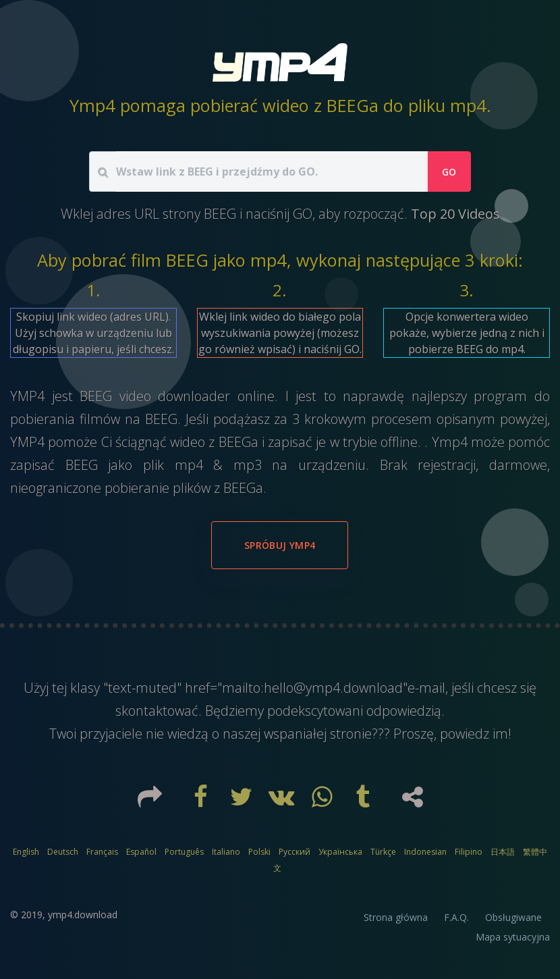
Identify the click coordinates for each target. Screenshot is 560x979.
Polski (259, 852)
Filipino (469, 852)
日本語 (503, 852)
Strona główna (396, 917)
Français (102, 852)
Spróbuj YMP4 (280, 545)
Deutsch (63, 852)
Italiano (226, 852)
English (26, 852)
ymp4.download (83, 915)
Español (141, 852)
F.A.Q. (456, 917)
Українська (340, 852)
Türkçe (383, 852)
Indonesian (425, 852)
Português (184, 852)
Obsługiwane (513, 917)
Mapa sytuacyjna (513, 937)
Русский (295, 852)
